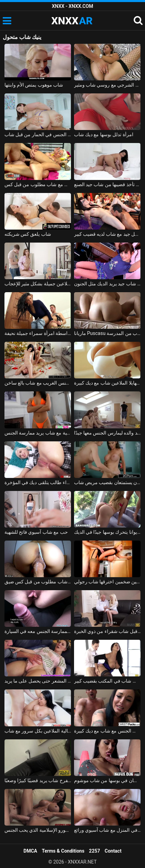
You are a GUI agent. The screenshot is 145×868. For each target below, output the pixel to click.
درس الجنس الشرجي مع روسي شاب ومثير (107, 85)
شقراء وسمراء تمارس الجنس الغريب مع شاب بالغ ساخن (38, 383)
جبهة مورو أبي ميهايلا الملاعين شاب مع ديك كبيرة (107, 383)
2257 (95, 851)
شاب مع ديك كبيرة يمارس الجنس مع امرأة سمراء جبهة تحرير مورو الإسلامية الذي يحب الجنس (38, 830)
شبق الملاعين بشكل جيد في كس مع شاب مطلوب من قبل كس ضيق (38, 582)
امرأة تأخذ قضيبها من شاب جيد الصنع (107, 184)
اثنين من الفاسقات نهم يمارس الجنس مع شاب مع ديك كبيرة (107, 731)
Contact (113, 851)
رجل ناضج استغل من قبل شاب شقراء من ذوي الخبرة (107, 631)
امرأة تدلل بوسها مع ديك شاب (104, 134)
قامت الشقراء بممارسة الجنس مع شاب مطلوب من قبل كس (38, 184)
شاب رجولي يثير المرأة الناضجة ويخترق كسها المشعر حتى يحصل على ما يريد (38, 681)
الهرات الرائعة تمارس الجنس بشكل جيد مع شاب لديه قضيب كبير (107, 234)
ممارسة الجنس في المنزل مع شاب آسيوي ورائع (107, 830)
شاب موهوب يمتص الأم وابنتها (34, 85)
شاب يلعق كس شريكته (28, 234)
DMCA (31, 851)
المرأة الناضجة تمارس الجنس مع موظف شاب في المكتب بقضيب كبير (107, 681)
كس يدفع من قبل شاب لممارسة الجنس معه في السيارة (38, 631)
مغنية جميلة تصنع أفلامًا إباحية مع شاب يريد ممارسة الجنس (38, 433)
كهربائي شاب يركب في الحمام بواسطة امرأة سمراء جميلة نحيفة (38, 333)
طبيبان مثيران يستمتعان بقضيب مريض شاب (107, 482)
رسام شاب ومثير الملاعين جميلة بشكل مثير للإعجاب (38, 284)
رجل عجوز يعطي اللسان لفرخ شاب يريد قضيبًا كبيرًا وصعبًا (38, 780)
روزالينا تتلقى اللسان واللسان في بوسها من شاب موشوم (107, 780)
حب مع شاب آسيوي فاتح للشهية (36, 532)
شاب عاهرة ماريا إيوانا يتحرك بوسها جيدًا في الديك (107, 532)
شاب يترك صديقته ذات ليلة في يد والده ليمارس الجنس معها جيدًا (107, 433)
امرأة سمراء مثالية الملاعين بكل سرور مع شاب (38, 731)
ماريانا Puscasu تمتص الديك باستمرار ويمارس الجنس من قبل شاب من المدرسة (107, 333)
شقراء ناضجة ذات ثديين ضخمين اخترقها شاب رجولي (107, 582)
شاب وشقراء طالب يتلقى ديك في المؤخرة (38, 482)
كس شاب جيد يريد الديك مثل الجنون (107, 284)
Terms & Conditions (63, 851)
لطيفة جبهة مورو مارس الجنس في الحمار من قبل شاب (38, 134)
